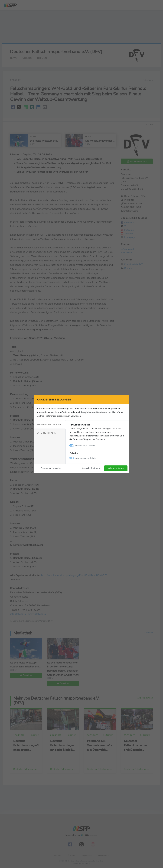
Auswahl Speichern (91, 468)
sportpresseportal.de (85, 458)
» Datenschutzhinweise (50, 468)
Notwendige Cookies (49, 425)
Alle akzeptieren (116, 468)
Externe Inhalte (46, 433)
